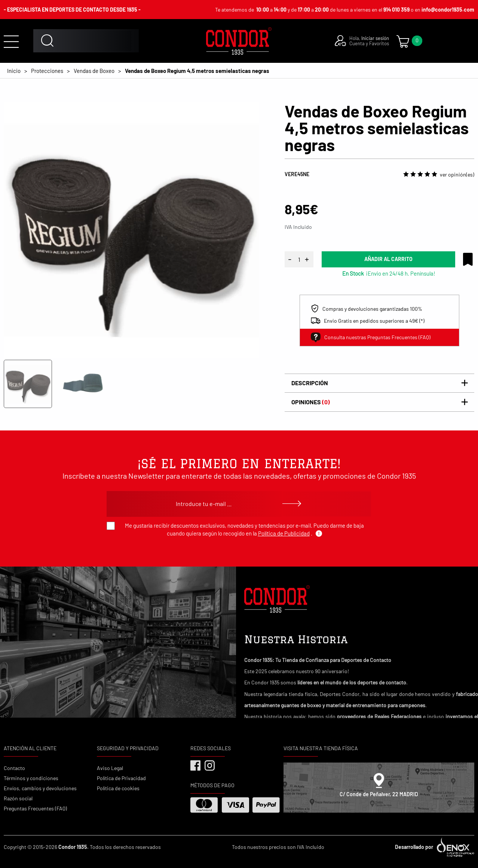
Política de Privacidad (121, 778)
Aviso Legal (110, 768)
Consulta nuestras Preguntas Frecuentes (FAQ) (371, 337)
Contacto (14, 768)
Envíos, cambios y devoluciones (40, 788)
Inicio (14, 71)
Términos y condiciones (31, 778)
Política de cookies (118, 788)
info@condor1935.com (448, 10)
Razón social (18, 798)
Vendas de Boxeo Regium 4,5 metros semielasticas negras (197, 71)
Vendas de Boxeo (94, 71)
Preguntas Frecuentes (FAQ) (35, 808)
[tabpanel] (131, 230)
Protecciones (47, 71)
